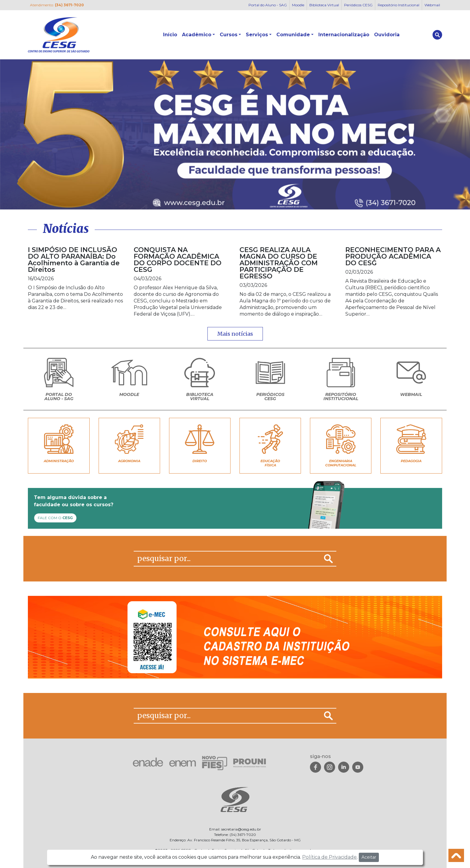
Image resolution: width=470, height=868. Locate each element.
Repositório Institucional (399, 5)
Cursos (229, 35)
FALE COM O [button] (55, 518)
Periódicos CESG (358, 5)
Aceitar (369, 857)
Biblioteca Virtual (324, 5)
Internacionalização (344, 35)
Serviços (257, 35)
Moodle (298, 5)
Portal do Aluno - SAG (268, 5)
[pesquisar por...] (227, 559)
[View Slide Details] (235, 134)
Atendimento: (57, 5)
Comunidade (293, 35)
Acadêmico (197, 35)
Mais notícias (235, 334)
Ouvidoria (387, 35)
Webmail (432, 5)
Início (170, 35)
